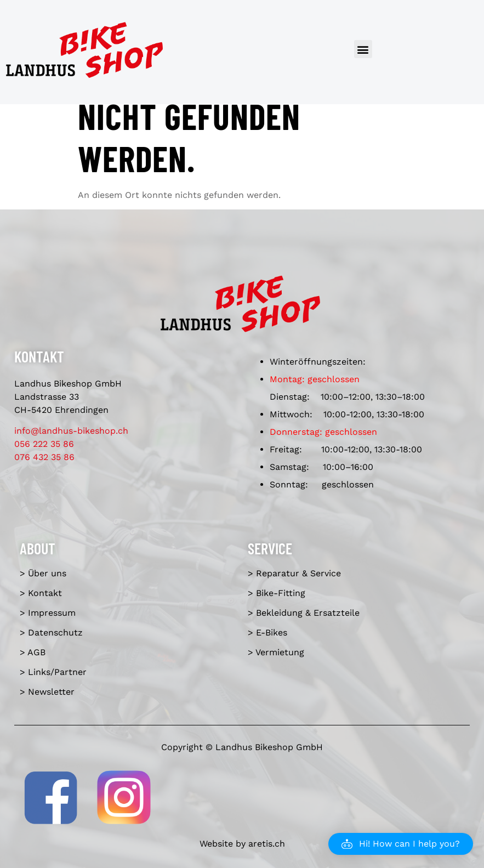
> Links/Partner (53, 672)
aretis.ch (267, 844)
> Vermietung (276, 652)
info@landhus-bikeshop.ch (71, 431)
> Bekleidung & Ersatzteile (304, 613)
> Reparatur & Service (294, 573)
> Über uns (43, 573)
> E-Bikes (267, 632)
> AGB (33, 652)
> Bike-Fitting (277, 593)
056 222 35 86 (44, 444)
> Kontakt (41, 593)
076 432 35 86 (44, 457)
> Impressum (48, 613)
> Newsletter (47, 692)
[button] (363, 49)
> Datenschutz (51, 632)
